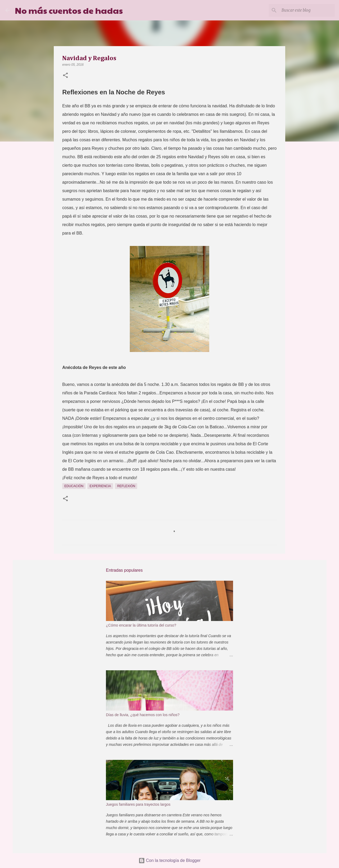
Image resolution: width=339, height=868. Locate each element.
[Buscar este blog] (307, 10)
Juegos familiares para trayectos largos (138, 804)
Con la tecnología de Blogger (170, 860)
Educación (74, 486)
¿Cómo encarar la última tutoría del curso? (141, 625)
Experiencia (100, 486)
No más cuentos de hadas (69, 10)
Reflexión (126, 486)
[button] (65, 76)
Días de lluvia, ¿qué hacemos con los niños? (143, 715)
